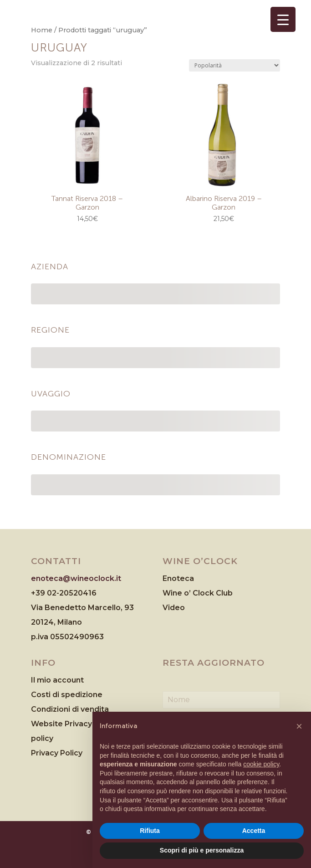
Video (174, 608)
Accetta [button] (254, 831)
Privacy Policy (57, 753)
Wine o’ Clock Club (198, 593)
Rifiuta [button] (150, 831)
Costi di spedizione (67, 695)
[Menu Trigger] (283, 19)
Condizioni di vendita (70, 709)
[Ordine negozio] (235, 65)
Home (42, 30)
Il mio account (57, 680)
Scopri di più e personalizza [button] (202, 850)
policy (42, 738)
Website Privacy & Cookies (82, 724)
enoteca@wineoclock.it (76, 578)
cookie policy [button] (261, 764)
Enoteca (178, 578)
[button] (299, 726)
